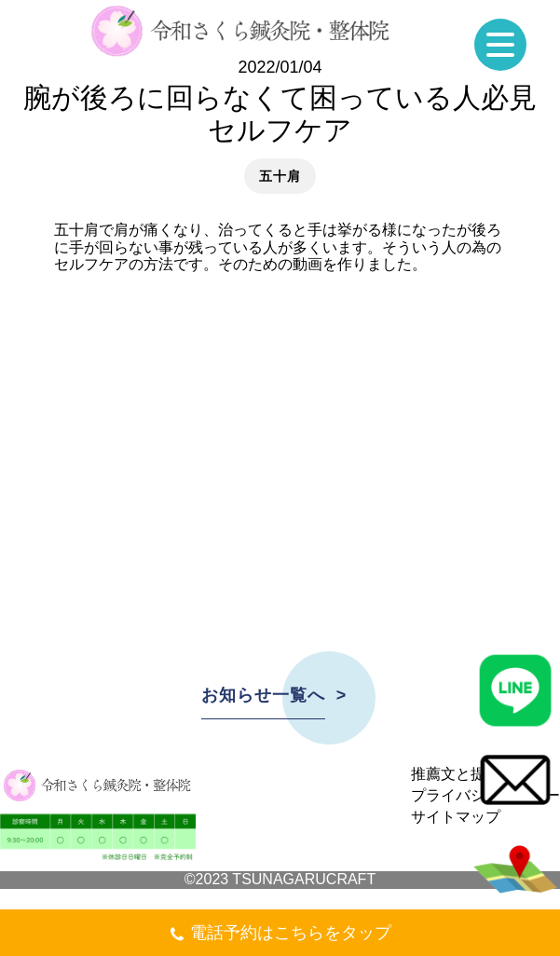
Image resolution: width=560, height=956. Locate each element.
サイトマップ (456, 817)
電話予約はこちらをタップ (280, 935)
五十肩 (280, 176)
